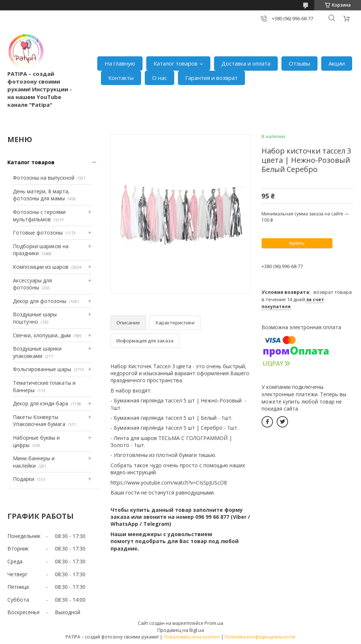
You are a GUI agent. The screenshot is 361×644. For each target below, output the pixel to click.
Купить (297, 243)
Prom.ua (214, 623)
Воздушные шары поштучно (35, 318)
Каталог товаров (176, 63)
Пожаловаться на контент (192, 637)
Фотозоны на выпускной (44, 178)
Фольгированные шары (42, 369)
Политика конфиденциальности (260, 637)
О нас (160, 78)
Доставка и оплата (246, 63)
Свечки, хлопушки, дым (42, 335)
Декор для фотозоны (40, 301)
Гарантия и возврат (211, 78)
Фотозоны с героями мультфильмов (39, 216)
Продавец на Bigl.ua (181, 630)
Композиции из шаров (41, 267)
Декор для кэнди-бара (41, 403)
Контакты (121, 78)
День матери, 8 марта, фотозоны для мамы (41, 195)
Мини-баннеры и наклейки (34, 462)
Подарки (24, 479)
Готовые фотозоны (38, 233)
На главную (120, 63)
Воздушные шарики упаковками (37, 352)
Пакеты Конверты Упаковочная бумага (39, 421)
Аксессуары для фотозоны (32, 284)
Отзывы (299, 63)
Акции (337, 63)
